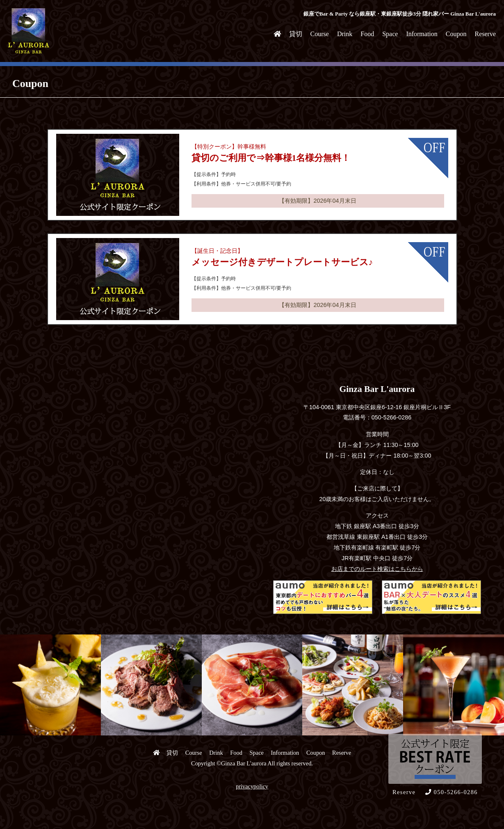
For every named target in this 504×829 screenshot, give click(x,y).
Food (367, 34)
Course (320, 34)
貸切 (296, 34)
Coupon (456, 34)
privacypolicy (252, 786)
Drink (345, 34)
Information (422, 34)
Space (390, 34)
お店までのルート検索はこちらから (377, 569)
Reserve (485, 34)
